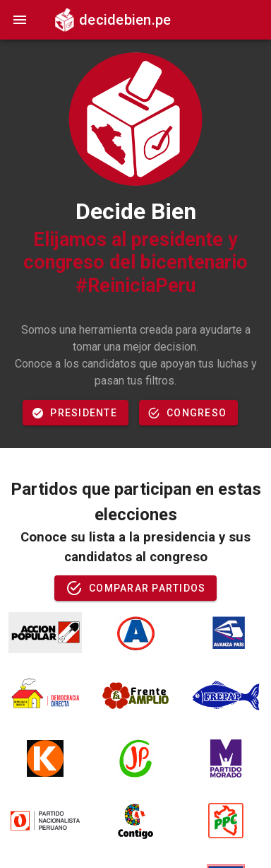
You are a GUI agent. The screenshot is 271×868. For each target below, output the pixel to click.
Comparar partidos (136, 588)
